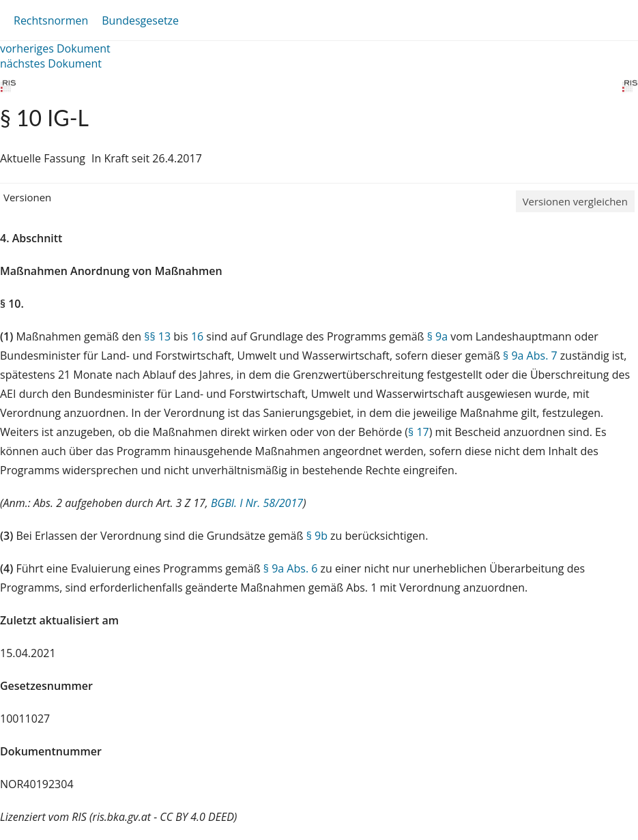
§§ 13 (157, 336)
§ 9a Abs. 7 (530, 356)
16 (197, 336)
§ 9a (437, 336)
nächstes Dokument (51, 63)
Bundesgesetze (140, 20)
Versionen (27, 197)
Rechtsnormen (51, 20)
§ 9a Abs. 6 (291, 568)
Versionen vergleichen (575, 201)
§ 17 (419, 432)
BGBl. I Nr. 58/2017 (257, 503)
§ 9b (317, 536)
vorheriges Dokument (55, 48)
